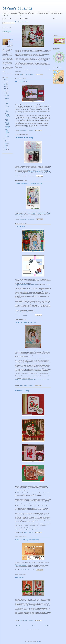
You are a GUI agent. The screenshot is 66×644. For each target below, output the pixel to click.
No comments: (31, 176)
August (7, 144)
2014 (5, 88)
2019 (5, 79)
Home (33, 626)
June (6, 147)
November (7, 98)
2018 (5, 81)
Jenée (11, 40)
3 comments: (31, 315)
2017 (5, 83)
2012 (5, 92)
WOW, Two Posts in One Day (25, 322)
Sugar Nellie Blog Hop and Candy (27, 540)
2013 (5, 90)
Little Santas (20, 577)
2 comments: (31, 74)
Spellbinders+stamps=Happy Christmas (29, 183)
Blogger (39, 641)
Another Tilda (20, 227)
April (6, 151)
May (6, 149)
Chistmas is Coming (22, 391)
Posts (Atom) (36, 629)
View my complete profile (8, 73)
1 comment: (30, 385)
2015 (5, 87)
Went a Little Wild (22, 22)
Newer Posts (19, 626)
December (7, 95)
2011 (5, 94)
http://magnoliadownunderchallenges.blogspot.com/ (26, 285)
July (6, 145)
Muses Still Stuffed (22, 82)
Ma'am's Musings (17, 8)
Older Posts (47, 626)
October (7, 139)
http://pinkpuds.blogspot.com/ (21, 565)
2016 (5, 85)
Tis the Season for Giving (24, 138)
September (7, 141)
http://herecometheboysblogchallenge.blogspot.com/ (26, 529)
